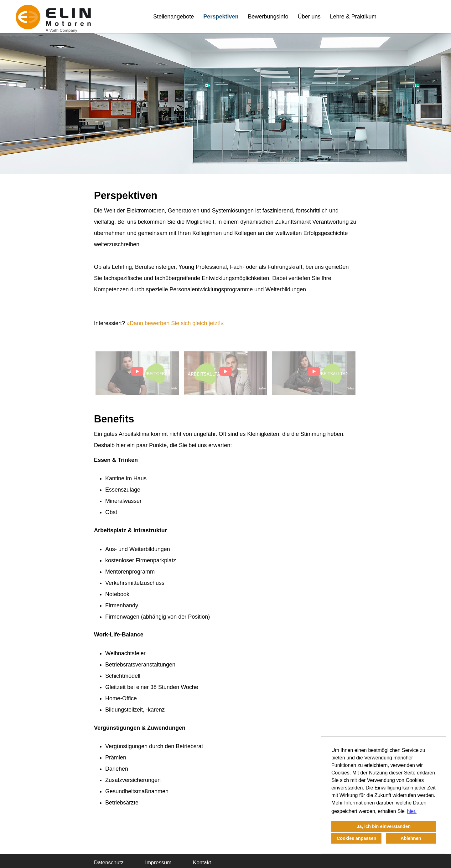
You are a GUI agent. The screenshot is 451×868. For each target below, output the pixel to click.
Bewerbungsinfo (268, 17)
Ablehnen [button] (411, 838)
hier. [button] (412, 811)
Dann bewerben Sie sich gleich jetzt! (175, 323)
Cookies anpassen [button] (356, 838)
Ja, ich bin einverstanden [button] (384, 826)
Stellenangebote (174, 17)
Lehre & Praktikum (353, 17)
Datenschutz (109, 863)
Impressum (158, 863)
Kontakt (202, 863)
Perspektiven (221, 17)
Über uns (309, 17)
